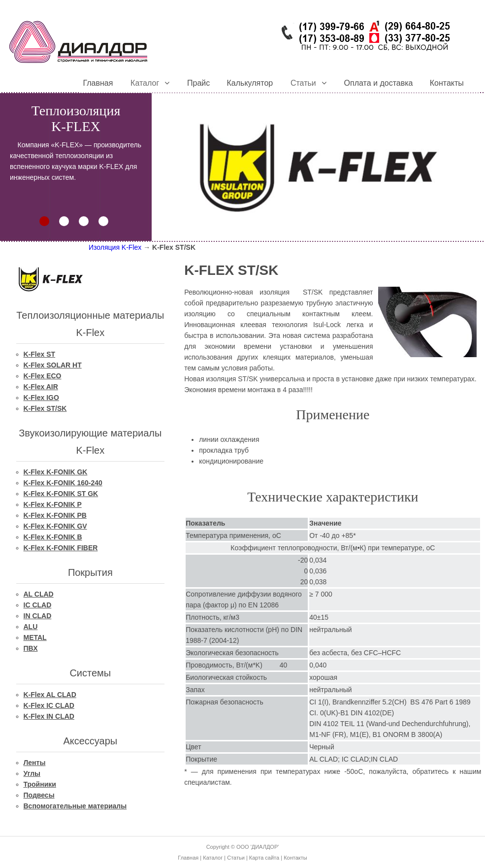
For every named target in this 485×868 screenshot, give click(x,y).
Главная (188, 858)
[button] (44, 221)
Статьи (236, 858)
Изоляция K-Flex (115, 247)
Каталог (213, 858)
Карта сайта (264, 858)
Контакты (295, 858)
